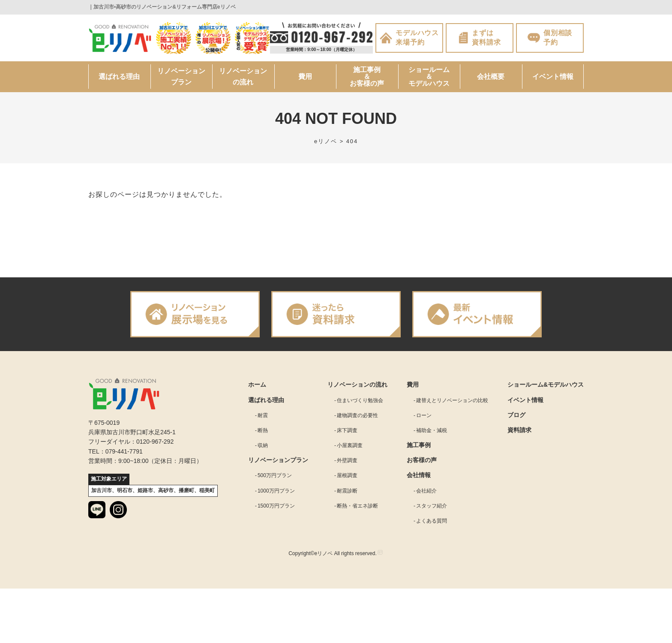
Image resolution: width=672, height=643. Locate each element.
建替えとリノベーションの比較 (452, 400)
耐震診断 (347, 491)
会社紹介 (426, 491)
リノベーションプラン (181, 77)
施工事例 (419, 445)
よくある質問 (432, 521)
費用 (305, 77)
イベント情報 (553, 77)
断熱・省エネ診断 (357, 506)
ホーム (257, 385)
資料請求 (519, 430)
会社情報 (419, 475)
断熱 (263, 430)
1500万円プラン (276, 506)
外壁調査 (347, 460)
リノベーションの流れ (243, 77)
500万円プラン (275, 475)
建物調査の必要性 (357, 415)
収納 (263, 445)
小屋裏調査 (350, 445)
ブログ (516, 415)
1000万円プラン (276, 491)
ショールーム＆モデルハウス (429, 77)
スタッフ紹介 (432, 506)
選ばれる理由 (119, 77)
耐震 (263, 415)
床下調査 (347, 430)
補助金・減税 (432, 430)
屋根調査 (347, 475)
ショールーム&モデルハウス (546, 385)
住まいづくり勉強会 (360, 400)
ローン (424, 415)
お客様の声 (422, 460)
